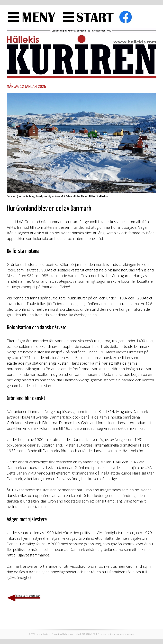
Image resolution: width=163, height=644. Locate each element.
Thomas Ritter (88, 197)
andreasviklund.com (125, 634)
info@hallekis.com (66, 634)
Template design (105, 634)
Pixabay (104, 197)
